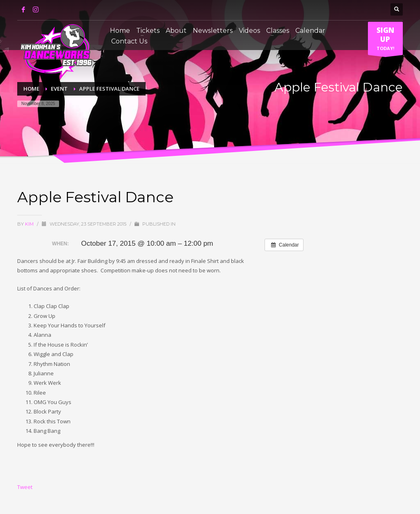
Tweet (25, 487)
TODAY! (385, 40)
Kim (30, 224)
